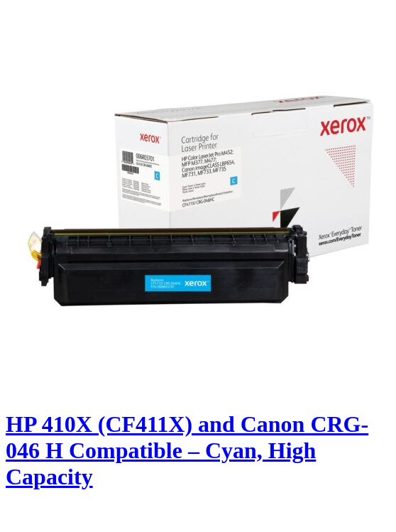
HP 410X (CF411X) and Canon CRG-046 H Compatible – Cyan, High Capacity (187, 450)
